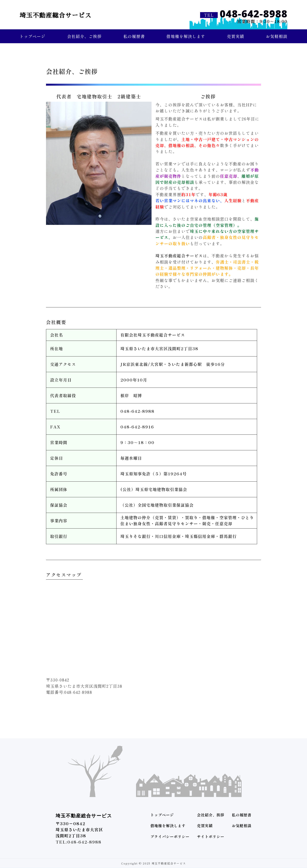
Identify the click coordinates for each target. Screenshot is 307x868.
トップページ (33, 36)
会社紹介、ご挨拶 (84, 36)
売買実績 (236, 36)
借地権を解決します (186, 36)
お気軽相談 (277, 36)
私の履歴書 (134, 36)
